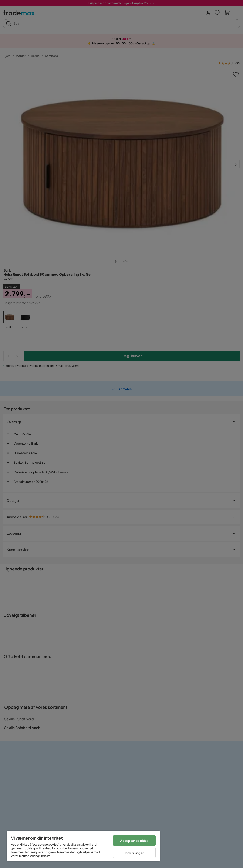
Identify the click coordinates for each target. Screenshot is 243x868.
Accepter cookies (134, 841)
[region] (83, 846)
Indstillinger (134, 853)
